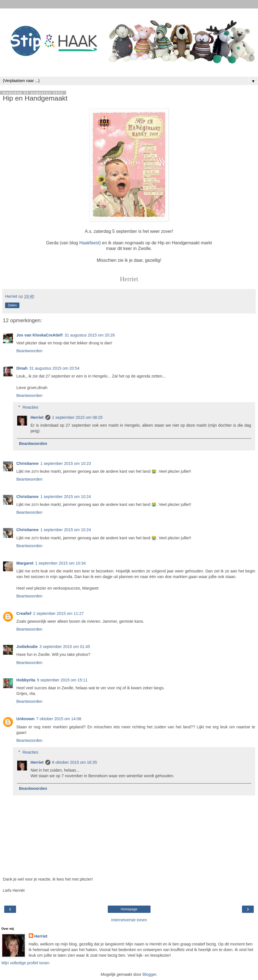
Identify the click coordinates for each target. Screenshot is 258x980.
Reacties (30, 407)
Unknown (25, 719)
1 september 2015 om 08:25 (77, 417)
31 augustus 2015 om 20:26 (90, 335)
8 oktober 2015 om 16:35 (75, 762)
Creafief (24, 613)
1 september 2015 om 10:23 (66, 463)
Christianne (27, 463)
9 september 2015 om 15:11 (62, 680)
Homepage (129, 909)
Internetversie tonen (129, 920)
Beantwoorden (29, 351)
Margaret (25, 563)
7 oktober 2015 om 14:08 (59, 719)
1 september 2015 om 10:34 (60, 563)
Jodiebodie (27, 647)
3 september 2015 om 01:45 (65, 647)
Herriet (37, 417)
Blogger (149, 974)
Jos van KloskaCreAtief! (40, 335)
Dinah (22, 368)
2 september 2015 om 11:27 (59, 613)
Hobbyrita (26, 680)
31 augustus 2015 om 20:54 (54, 368)
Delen (12, 305)
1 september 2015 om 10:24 (66, 497)
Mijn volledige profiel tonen (25, 963)
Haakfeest (89, 243)
